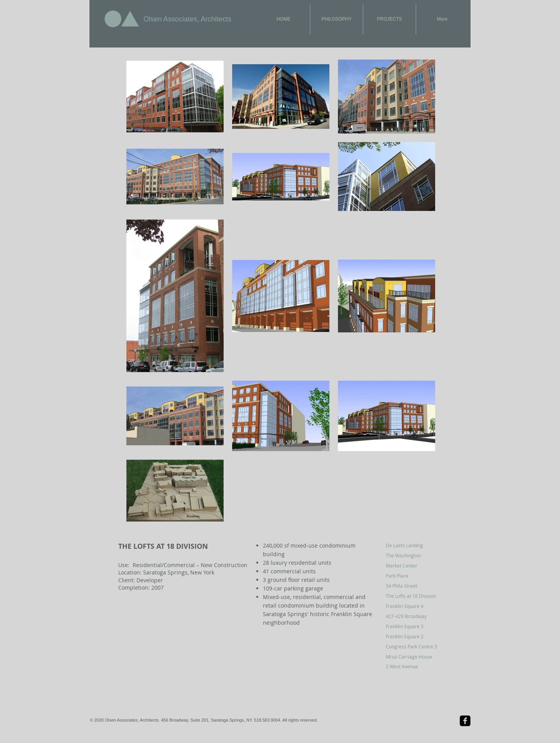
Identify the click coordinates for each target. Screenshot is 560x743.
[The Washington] (414, 555)
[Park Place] (414, 576)
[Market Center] (414, 566)
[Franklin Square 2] (414, 636)
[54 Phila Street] (414, 586)
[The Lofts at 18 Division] (414, 596)
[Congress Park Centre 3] (414, 646)
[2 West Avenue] (414, 666)
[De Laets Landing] (414, 545)
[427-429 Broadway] (414, 616)
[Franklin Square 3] (414, 626)
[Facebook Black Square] (465, 721)
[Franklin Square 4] (414, 606)
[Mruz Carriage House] (414, 657)
